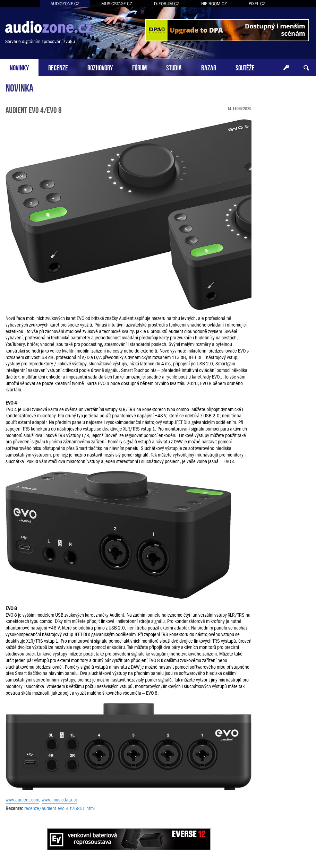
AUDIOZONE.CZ (65, 4)
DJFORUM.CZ (167, 4)
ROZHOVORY (100, 67)
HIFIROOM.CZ (214, 4)
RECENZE (58, 67)
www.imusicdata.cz (59, 800)
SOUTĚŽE (245, 67)
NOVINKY (19, 67)
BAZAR (209, 67)
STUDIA (174, 67)
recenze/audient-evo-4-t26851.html (59, 808)
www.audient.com (22, 800)
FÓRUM (139, 67)
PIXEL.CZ (257, 4)
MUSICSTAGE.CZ (117, 4)
